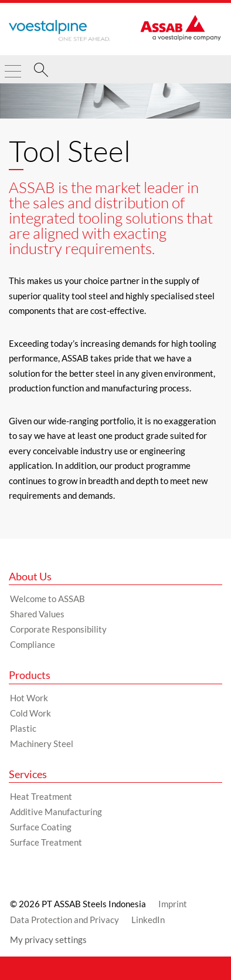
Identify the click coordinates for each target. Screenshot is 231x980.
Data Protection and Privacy (64, 920)
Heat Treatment (41, 796)
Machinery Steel (42, 744)
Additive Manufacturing (56, 812)
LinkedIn (148, 920)
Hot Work (29, 698)
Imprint (173, 904)
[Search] (41, 72)
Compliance (33, 644)
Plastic (23, 728)
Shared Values (37, 614)
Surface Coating (41, 827)
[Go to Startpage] (60, 31)
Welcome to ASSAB (47, 599)
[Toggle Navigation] (13, 66)
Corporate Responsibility (58, 629)
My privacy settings (48, 940)
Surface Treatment (46, 842)
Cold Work (30, 713)
